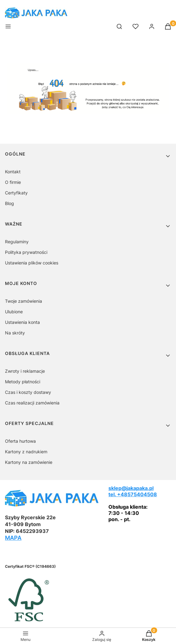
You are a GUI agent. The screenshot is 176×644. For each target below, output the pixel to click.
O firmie (13, 182)
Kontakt (13, 172)
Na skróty (15, 333)
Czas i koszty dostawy (28, 392)
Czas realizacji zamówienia (32, 403)
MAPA (13, 538)
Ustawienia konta (22, 322)
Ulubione (14, 312)
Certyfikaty (16, 193)
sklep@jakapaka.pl (131, 488)
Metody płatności (23, 382)
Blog (10, 203)
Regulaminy (17, 242)
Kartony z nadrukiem (26, 452)
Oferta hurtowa (20, 441)
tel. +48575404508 (133, 494)
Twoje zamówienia (24, 301)
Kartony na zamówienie (29, 462)
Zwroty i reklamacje (25, 371)
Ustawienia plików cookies (32, 263)
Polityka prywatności (26, 252)
